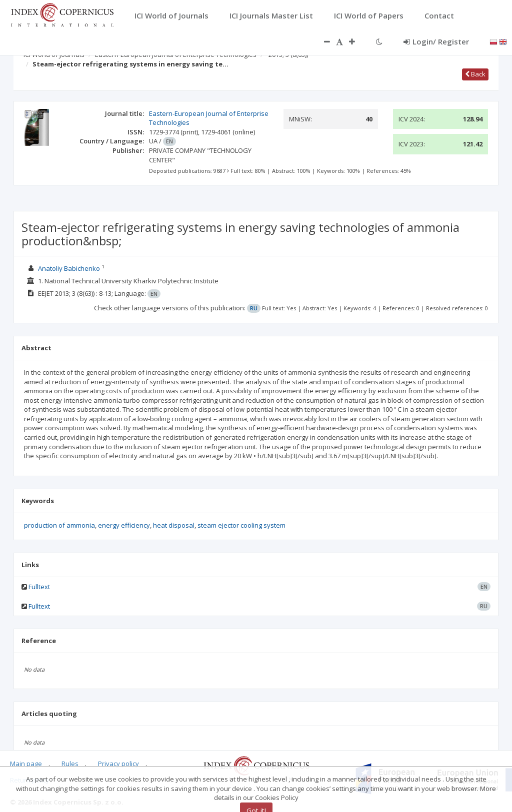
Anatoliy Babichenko (69, 268)
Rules (70, 764)
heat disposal (174, 525)
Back (475, 74)
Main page (26, 764)
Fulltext (39, 587)
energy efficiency (124, 525)
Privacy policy (118, 764)
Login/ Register (436, 41)
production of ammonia (59, 525)
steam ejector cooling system (241, 525)
